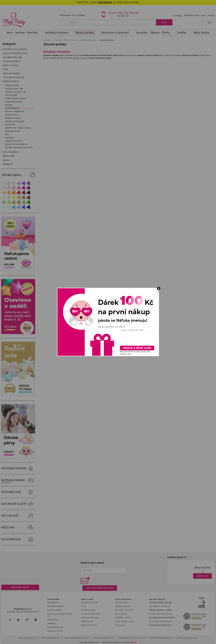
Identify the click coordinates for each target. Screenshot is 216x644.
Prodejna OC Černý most (160, 625)
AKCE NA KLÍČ (18, 516)
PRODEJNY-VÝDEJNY (18, 468)
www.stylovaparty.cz (187, 638)
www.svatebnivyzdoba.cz (77, 638)
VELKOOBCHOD (18, 539)
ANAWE (134, 642)
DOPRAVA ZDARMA (18, 480)
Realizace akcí (87, 621)
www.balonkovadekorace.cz (132, 638)
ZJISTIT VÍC (202, 576)
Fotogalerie (120, 625)
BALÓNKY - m (121, 618)
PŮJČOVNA (18, 528)
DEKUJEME (104, 2)
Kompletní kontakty (89, 602)
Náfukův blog (20, 587)
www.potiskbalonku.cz (161, 638)
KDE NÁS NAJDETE (157, 599)
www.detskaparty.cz (104, 638)
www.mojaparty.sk (50, 638)
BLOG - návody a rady (124, 621)
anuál (129, 618)
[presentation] (137, 340)
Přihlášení (178, 16)
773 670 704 (115, 13)
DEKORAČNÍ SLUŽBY (18, 504)
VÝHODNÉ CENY (18, 492)
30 (110, 2)
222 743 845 (131, 13)
